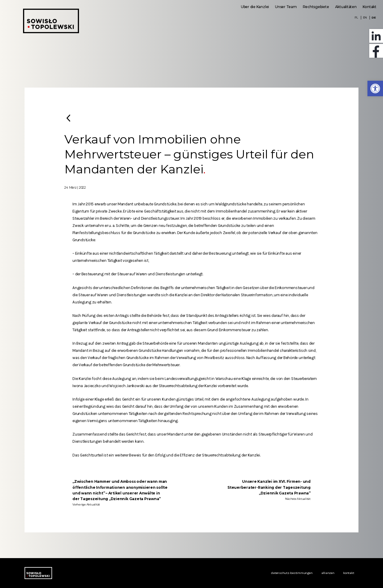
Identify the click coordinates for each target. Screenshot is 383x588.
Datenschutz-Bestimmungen (292, 573)
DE (374, 17)
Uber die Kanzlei (255, 7)
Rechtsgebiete (316, 7)
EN (365, 17)
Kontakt (370, 7)
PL (356, 17)
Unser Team (286, 7)
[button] (375, 88)
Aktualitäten (346, 7)
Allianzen (328, 573)
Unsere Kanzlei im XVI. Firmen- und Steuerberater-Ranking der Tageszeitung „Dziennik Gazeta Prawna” (269, 487)
